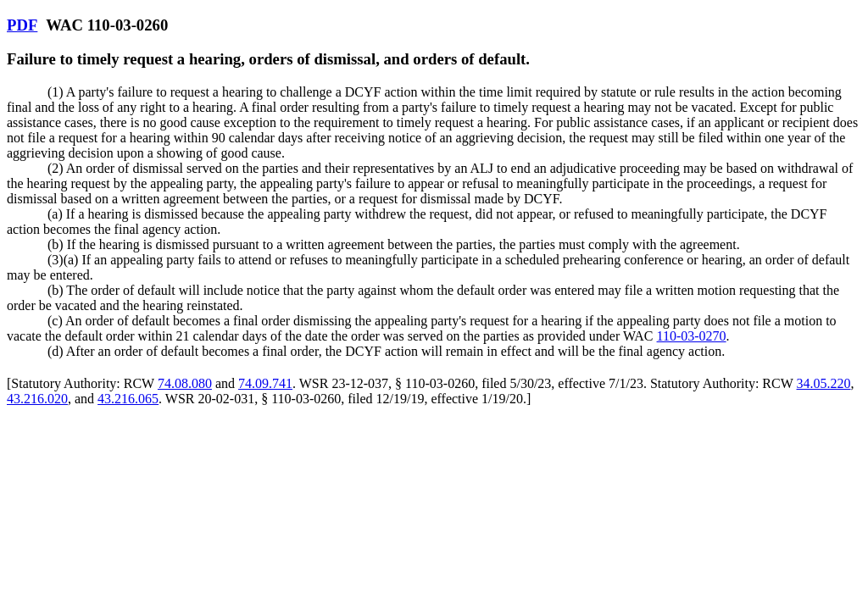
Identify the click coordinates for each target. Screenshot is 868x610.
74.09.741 (265, 383)
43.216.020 (37, 399)
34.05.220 (824, 383)
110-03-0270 (692, 336)
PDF (22, 25)
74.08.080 (185, 383)
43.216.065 (128, 399)
